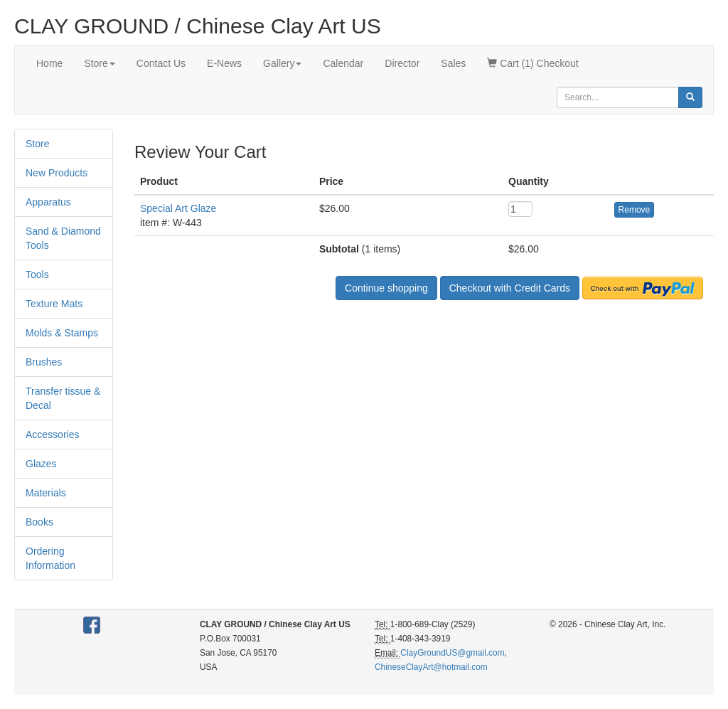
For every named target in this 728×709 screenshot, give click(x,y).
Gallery (282, 63)
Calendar (343, 63)
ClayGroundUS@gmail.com (452, 653)
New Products (57, 173)
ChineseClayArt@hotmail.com (431, 667)
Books (39, 522)
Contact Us (161, 63)
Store (99, 63)
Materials (46, 493)
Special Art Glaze (178, 208)
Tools (37, 274)
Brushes (44, 362)
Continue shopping (386, 288)
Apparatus (48, 202)
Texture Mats (54, 304)
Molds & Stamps (62, 333)
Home (49, 63)
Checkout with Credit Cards (510, 288)
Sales (453, 63)
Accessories (52, 435)
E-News (224, 63)
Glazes (41, 464)
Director (402, 63)
